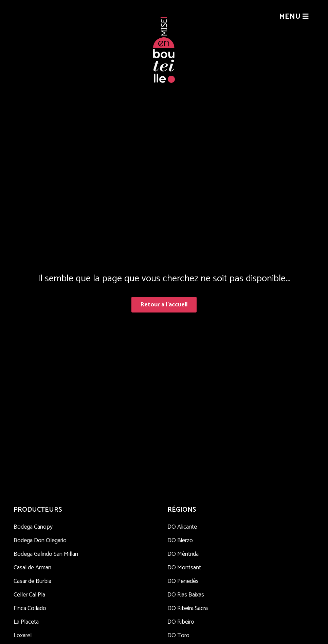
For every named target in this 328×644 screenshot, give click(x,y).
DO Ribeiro (181, 622)
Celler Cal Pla (29, 595)
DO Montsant (184, 568)
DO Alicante (182, 527)
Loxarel (23, 636)
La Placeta (26, 622)
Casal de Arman (32, 568)
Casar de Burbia (32, 581)
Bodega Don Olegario (40, 541)
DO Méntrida (183, 554)
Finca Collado (30, 608)
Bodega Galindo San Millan (46, 554)
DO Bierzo (180, 541)
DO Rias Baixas (186, 595)
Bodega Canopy (33, 527)
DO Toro (178, 636)
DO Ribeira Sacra (188, 608)
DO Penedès (183, 581)
